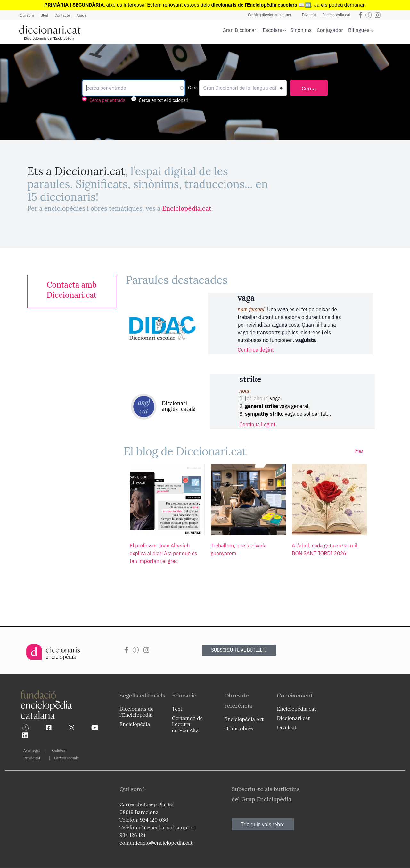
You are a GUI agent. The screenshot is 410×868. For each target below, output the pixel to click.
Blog (44, 15)
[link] (72, 290)
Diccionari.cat (293, 718)
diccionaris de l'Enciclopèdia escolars (254, 5)
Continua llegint (256, 350)
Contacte (62, 15)
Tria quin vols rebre (263, 824)
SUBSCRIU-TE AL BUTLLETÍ (239, 650)
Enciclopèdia (135, 724)
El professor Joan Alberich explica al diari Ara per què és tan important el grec (163, 553)
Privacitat (32, 758)
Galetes (59, 750)
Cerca (309, 88)
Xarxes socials (66, 758)
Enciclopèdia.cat (336, 15)
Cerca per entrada (107, 100)
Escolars (272, 30)
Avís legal (32, 750)
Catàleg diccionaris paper (270, 15)
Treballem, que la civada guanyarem (239, 549)
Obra (193, 88)
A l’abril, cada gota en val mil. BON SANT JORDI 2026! (325, 549)
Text (177, 709)
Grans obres (239, 728)
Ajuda (82, 15)
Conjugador (330, 30)
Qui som (27, 15)
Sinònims (301, 30)
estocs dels (197, 5)
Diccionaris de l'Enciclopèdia (136, 712)
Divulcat (309, 15)
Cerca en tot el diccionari (164, 100)
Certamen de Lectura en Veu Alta (187, 724)
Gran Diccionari (240, 30)
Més (359, 451)
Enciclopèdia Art (244, 719)
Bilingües (359, 30)
